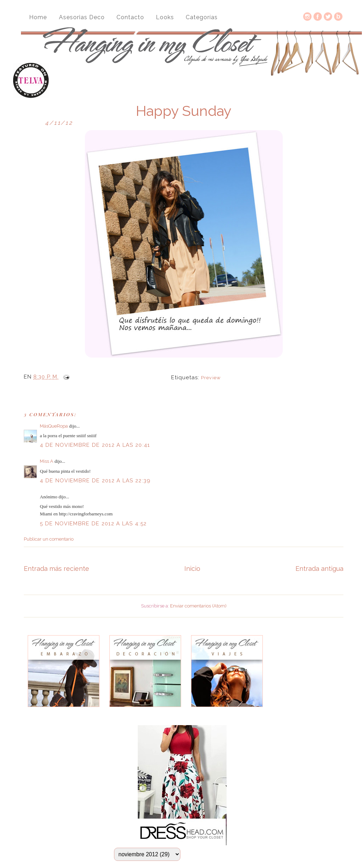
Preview (211, 378)
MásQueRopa (54, 426)
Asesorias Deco (82, 17)
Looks (165, 17)
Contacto (130, 17)
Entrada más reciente (56, 569)
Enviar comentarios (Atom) (198, 606)
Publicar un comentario (49, 539)
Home (38, 17)
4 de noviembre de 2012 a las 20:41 (95, 445)
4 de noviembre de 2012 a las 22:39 (95, 481)
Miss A (47, 461)
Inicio (192, 569)
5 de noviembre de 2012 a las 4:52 (93, 524)
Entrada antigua (319, 569)
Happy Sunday (184, 111)
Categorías (202, 17)
